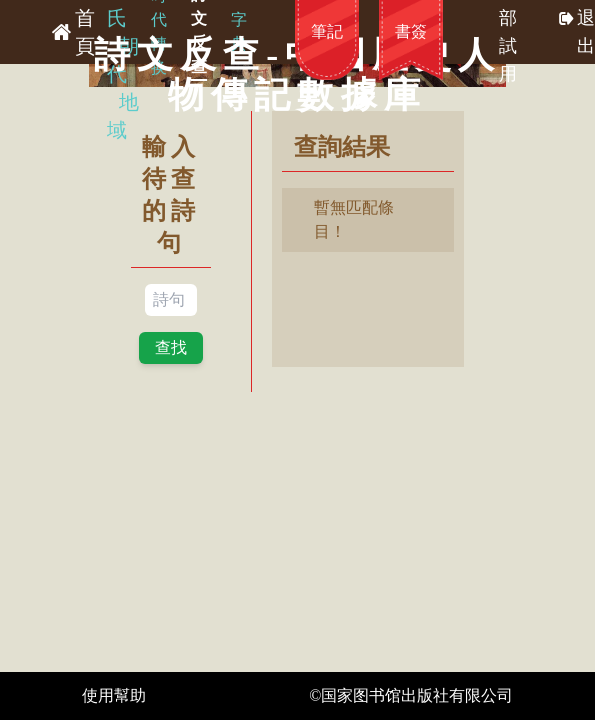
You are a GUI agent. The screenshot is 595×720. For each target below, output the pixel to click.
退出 (586, 32)
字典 (239, 31)
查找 (171, 347)
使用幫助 (114, 695)
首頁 (85, 32)
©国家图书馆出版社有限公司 (411, 695)
